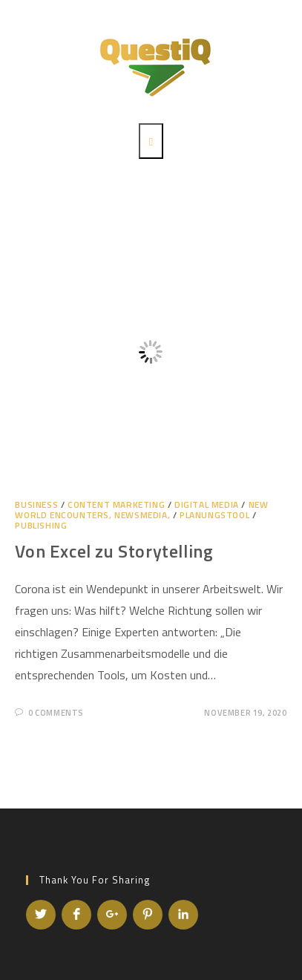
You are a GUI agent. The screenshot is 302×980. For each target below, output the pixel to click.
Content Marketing (116, 504)
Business (36, 504)
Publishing (41, 525)
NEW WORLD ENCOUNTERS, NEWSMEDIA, (141, 510)
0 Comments (56, 713)
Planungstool (214, 515)
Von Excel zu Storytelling (114, 551)
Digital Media (207, 504)
